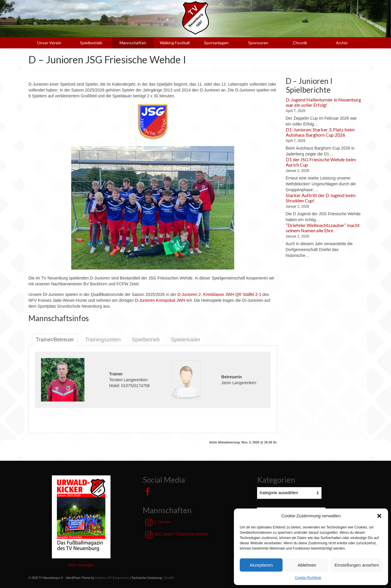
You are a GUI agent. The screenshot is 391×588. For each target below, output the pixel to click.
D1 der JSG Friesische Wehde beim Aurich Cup (321, 162)
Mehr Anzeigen (81, 565)
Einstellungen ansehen (357, 565)
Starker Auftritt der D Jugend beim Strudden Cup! (321, 198)
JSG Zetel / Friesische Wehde (177, 535)
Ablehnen (307, 565)
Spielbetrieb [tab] (146, 340)
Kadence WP (104, 578)
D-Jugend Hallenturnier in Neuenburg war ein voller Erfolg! (323, 102)
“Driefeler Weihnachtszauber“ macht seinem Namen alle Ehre (323, 228)
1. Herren (158, 522)
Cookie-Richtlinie (308, 578)
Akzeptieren (261, 565)
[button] (379, 516)
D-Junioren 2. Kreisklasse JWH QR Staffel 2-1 (219, 294)
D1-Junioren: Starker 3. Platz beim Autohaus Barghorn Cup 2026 (320, 132)
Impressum (122, 578)
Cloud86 (169, 578)
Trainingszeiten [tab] (103, 340)
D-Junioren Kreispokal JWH (160, 300)
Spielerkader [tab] (186, 340)
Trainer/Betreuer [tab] (55, 340)
